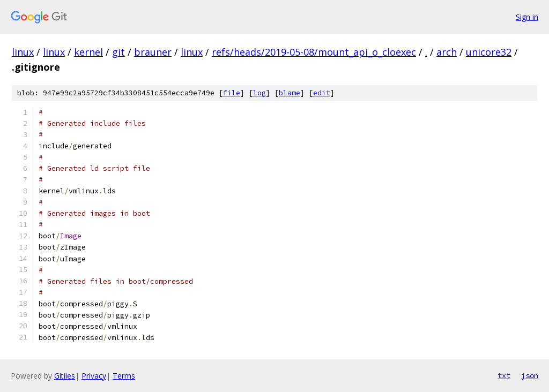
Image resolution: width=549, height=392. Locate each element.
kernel (88, 52)
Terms (124, 376)
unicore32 (489, 52)
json (530, 375)
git (118, 52)
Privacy (94, 376)
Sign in (527, 17)
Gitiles (65, 376)
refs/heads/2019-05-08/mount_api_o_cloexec (314, 52)
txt (504, 375)
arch (447, 52)
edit (322, 93)
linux (23, 52)
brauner (153, 52)
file (232, 93)
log (259, 93)
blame (290, 93)
